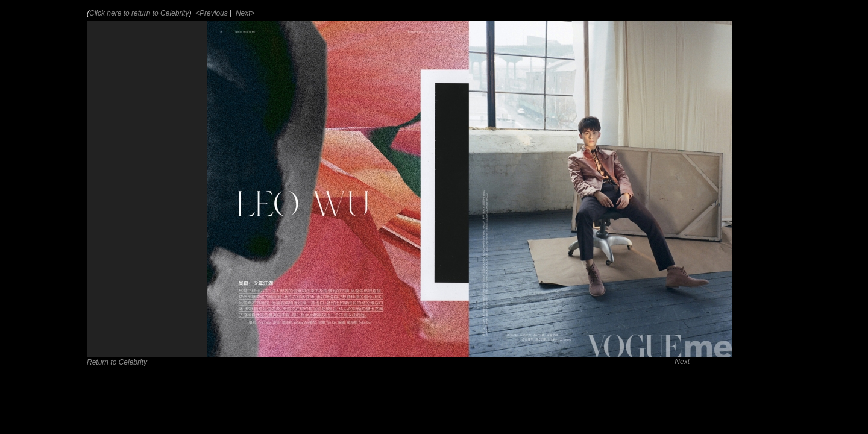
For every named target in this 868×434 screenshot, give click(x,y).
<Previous (211, 13)
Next (682, 362)
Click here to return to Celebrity (139, 13)
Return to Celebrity (117, 362)
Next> (244, 13)
